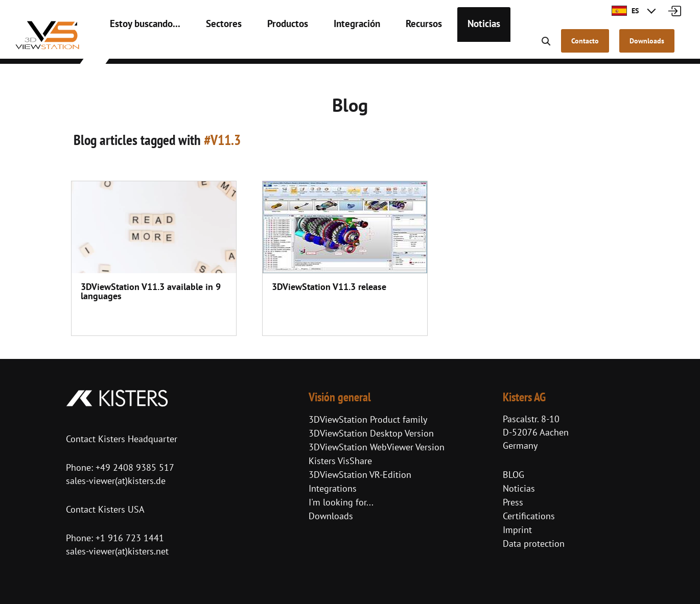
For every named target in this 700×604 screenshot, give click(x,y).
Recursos (396, 46)
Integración (335, 46)
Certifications (529, 516)
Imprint (517, 530)
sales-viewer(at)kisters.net (117, 551)
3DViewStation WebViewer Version (377, 447)
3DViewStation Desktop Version (371, 433)
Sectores (212, 46)
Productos (271, 46)
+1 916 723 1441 (130, 538)
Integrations (333, 488)
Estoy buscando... (141, 46)
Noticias (452, 46)
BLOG (514, 475)
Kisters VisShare (340, 461)
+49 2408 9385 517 (134, 467)
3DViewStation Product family (368, 419)
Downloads (331, 516)
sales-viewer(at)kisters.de (116, 481)
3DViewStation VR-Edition (360, 475)
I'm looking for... (341, 502)
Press (513, 502)
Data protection (534, 543)
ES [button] (625, 11)
